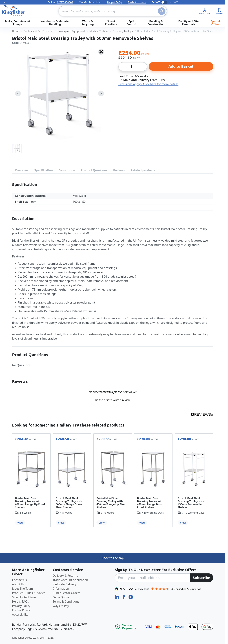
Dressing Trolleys (123, 31)
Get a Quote (61, 597)
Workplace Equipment (72, 31)
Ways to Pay (61, 606)
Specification (43, 170)
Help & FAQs (115, 2)
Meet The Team (22, 589)
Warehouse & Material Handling (55, 23)
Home (16, 31)
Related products (143, 170)
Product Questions (94, 170)
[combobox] (113, 11)
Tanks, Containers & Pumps (17, 23)
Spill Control (131, 23)
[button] (113, 400)
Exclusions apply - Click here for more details (148, 84)
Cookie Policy (21, 610)
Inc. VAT (173, 2)
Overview (22, 170)
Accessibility (20, 614)
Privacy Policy (21, 606)
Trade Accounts (137, 2)
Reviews (119, 170)
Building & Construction (156, 23)
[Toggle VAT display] (164, 2)
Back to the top (113, 558)
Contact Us (19, 580)
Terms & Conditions (66, 602)
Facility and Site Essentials (188, 23)
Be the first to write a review (113, 400)
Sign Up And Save (24, 597)
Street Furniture (111, 23)
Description (67, 170)
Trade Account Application (70, 580)
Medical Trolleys (99, 31)
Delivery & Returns (65, 576)
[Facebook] (124, 597)
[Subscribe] (201, 578)
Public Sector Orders (67, 593)
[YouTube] (131, 597)
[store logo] (14, 9)
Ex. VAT (156, 2)
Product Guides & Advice (29, 593)
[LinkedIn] (117, 597)
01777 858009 (65, 2)
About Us (18, 584)
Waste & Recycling (88, 23)
